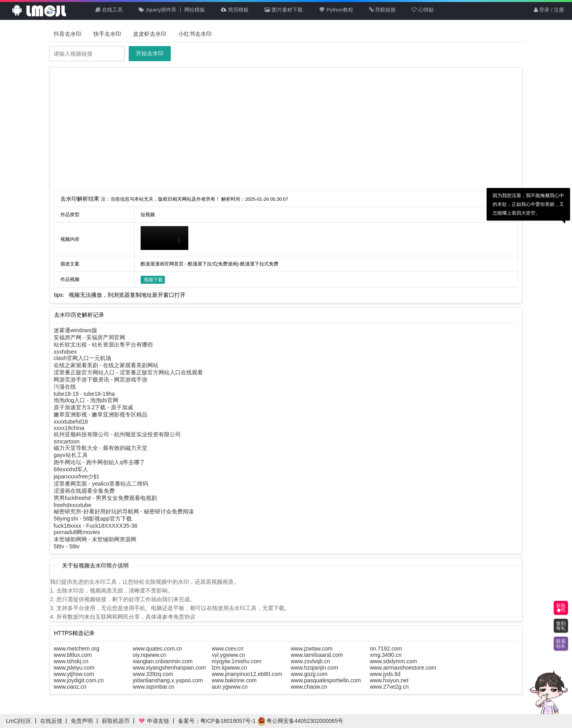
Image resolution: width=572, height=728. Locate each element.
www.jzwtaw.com (312, 649)
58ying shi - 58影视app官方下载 (93, 519)
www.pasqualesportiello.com (326, 680)
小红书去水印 (195, 34)
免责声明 (82, 721)
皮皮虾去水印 (150, 34)
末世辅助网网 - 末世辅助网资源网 (95, 539)
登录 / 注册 (549, 10)
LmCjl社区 (19, 721)
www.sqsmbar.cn (154, 687)
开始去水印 (150, 53)
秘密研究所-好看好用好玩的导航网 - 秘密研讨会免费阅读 (124, 511)
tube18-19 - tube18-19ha (84, 394)
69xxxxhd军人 (71, 469)
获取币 (561, 608)
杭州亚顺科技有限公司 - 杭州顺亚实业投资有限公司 (117, 434)
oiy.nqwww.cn (150, 655)
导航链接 (383, 10)
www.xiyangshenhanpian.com (169, 668)
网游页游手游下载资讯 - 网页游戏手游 (100, 379)
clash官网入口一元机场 (82, 358)
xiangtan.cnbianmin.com (163, 661)
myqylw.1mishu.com (237, 661)
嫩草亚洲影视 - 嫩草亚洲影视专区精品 (100, 414)
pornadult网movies (77, 532)
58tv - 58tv (67, 546)
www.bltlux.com (73, 655)
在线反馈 (51, 721)
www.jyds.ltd (385, 674)
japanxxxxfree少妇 (76, 476)
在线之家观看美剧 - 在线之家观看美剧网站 (106, 365)
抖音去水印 (68, 34)
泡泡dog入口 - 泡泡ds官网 (86, 400)
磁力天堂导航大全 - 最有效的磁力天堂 (100, 448)
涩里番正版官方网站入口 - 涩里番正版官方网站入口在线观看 (128, 372)
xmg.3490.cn (386, 655)
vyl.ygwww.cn (228, 655)
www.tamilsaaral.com (317, 655)
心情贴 (423, 10)
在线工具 (109, 10)
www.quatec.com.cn (157, 649)
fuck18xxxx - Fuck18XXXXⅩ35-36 (96, 526)
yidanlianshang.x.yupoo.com (168, 680)
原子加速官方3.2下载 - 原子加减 (93, 407)
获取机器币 (116, 721)
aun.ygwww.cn (230, 687)
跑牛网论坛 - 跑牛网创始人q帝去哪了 (99, 462)
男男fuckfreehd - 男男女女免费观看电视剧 (105, 498)
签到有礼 (561, 626)
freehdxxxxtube (72, 505)
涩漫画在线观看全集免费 (84, 491)
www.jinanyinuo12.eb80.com (247, 674)
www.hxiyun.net (389, 680)
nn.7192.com (386, 649)
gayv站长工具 (71, 455)
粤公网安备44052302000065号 (300, 721)
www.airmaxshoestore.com (403, 668)
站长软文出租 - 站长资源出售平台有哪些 (103, 345)
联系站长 (561, 644)
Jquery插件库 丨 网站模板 (172, 10)
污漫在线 (65, 387)
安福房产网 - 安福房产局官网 (89, 337)
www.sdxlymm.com (393, 661)
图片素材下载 (284, 10)
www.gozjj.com (309, 674)
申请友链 (154, 721)
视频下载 (153, 280)
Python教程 (336, 10)
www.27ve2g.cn (389, 687)
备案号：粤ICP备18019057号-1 (217, 721)
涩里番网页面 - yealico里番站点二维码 (101, 484)
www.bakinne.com (234, 680)
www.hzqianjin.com (314, 668)
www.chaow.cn (309, 687)
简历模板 (235, 10)
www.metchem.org (76, 649)
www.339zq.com (153, 674)
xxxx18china (69, 428)
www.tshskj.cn (71, 661)
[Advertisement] (286, 131)
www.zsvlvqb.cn (310, 661)
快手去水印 (107, 34)
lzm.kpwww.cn (229, 668)
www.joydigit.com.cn (79, 680)
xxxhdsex (65, 352)
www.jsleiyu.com (74, 668)
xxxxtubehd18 (71, 422)
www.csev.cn (228, 649)
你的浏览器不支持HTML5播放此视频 (164, 238)
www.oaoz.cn (70, 687)
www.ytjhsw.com (74, 674)
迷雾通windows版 (75, 330)
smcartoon (67, 441)
